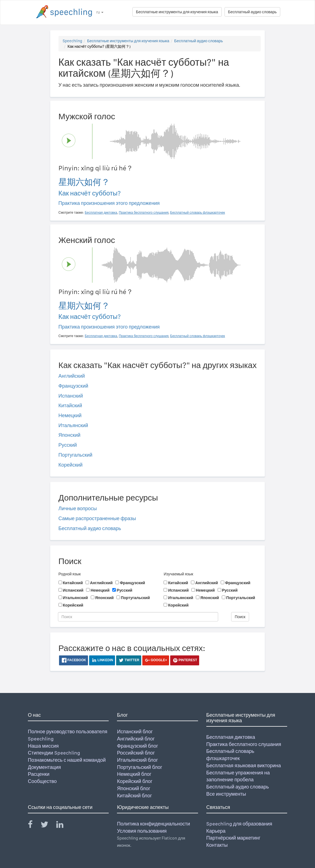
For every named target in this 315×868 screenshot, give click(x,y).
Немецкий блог (134, 774)
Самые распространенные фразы (97, 518)
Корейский (71, 465)
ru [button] (100, 12)
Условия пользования (142, 831)
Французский (73, 386)
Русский (68, 445)
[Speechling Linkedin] (63, 826)
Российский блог (136, 753)
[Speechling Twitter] (48, 826)
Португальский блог (140, 767)
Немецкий (70, 415)
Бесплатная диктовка (231, 737)
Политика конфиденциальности (154, 824)
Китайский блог (134, 796)
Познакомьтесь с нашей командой (67, 760)
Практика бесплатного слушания (244, 744)
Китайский (70, 405)
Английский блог (136, 739)
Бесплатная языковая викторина (244, 765)
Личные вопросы (78, 508)
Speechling (72, 41)
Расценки (39, 774)
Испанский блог (135, 731)
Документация (44, 767)
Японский (70, 435)
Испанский (71, 396)
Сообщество (42, 781)
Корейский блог (135, 781)
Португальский (75, 455)
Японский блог (134, 788)
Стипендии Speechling (54, 753)
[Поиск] (138, 617)
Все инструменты (226, 794)
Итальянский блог (137, 760)
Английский (72, 376)
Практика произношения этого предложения (109, 203)
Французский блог (138, 746)
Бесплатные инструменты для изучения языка (177, 12)
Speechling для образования (239, 824)
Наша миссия (43, 746)
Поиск (240, 617)
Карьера (216, 831)
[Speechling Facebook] (34, 826)
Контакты (217, 845)
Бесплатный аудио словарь (252, 12)
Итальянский (73, 425)
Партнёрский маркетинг (233, 838)
